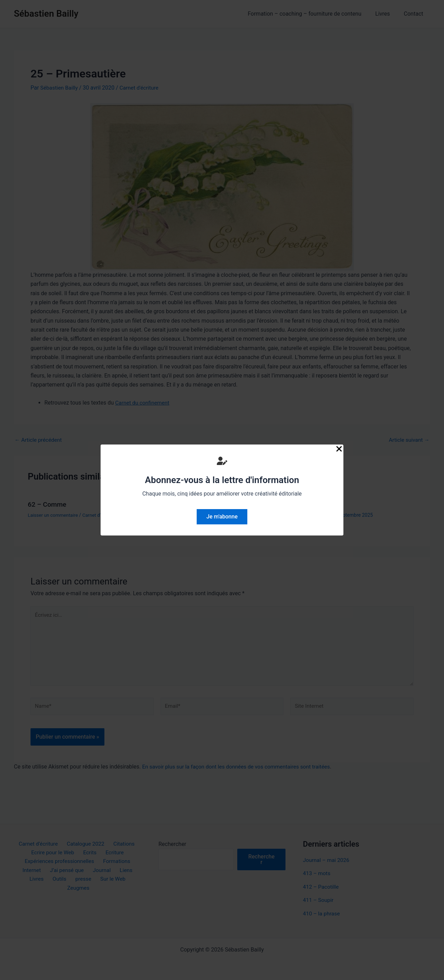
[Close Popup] (339, 449)
